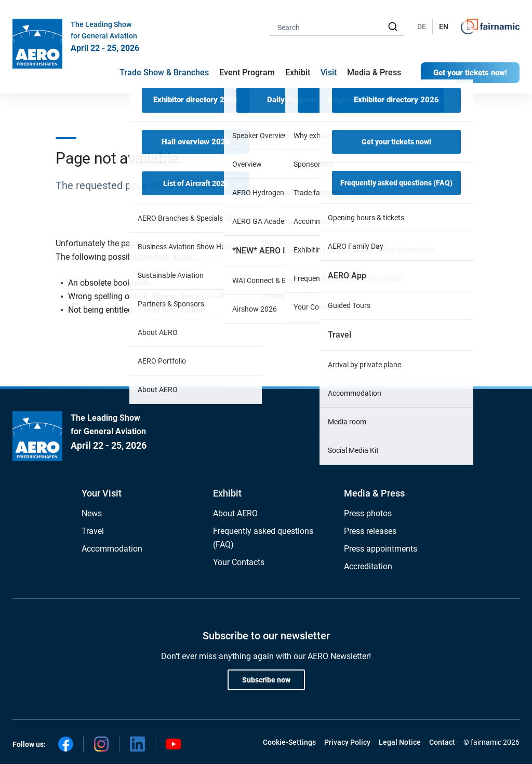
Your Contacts (239, 562)
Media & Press (374, 72)
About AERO (235, 513)
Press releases (370, 531)
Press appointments (381, 549)
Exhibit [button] (298, 72)
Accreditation (368, 566)
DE (422, 26)
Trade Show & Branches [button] (164, 72)
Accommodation (112, 549)
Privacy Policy (347, 742)
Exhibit (227, 493)
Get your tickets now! (470, 73)
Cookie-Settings (289, 742)
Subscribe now (266, 680)
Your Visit (102, 493)
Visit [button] (329, 72)
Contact (442, 742)
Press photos (368, 513)
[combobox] (337, 27)
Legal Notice (400, 742)
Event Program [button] (247, 72)
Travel (93, 531)
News (92, 513)
